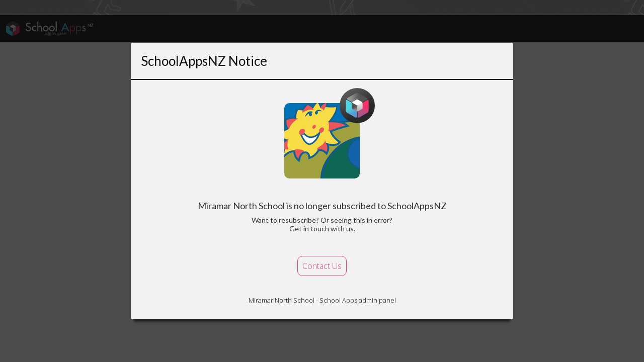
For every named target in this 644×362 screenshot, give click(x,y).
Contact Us (322, 266)
